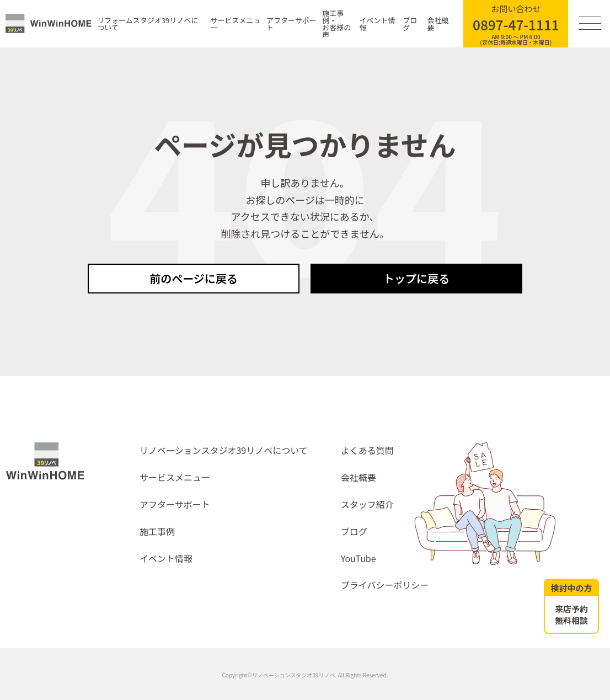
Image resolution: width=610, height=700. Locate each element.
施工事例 (157, 531)
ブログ (410, 24)
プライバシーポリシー (385, 585)
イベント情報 (378, 24)
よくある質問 (367, 450)
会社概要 (438, 24)
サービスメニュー (235, 24)
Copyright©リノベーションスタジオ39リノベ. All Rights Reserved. (305, 675)
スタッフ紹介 (367, 504)
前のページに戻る (194, 278)
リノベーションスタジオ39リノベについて (224, 450)
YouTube (358, 558)
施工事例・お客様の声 (336, 24)
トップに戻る (416, 278)
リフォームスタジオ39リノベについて (148, 24)
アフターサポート (291, 24)
